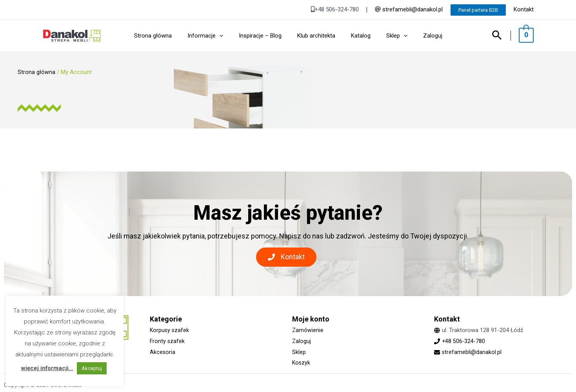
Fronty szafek (168, 341)
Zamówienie (308, 330)
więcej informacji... (47, 368)
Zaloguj (302, 341)
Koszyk (302, 363)
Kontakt (524, 9)
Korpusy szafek (170, 330)
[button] (286, 257)
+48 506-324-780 (464, 341)
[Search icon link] (502, 36)
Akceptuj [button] (92, 368)
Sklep (299, 352)
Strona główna (36, 72)
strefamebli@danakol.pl (412, 9)
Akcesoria (163, 352)
